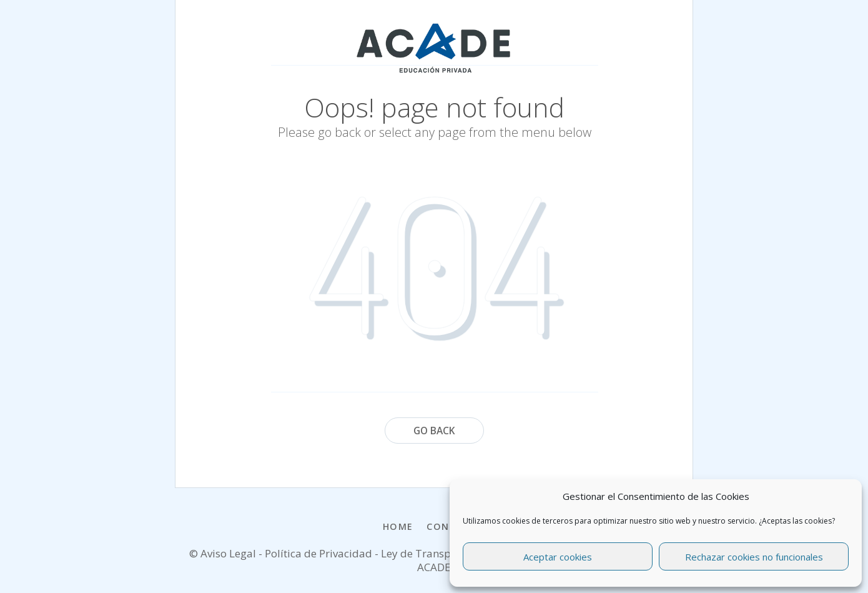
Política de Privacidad (318, 553)
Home (398, 526)
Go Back (434, 431)
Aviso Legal (228, 553)
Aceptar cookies (558, 557)
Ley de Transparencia (436, 553)
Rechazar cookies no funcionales (754, 557)
